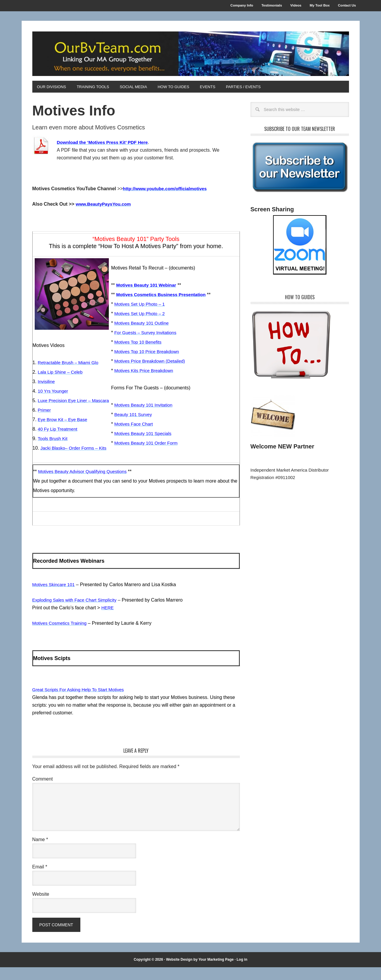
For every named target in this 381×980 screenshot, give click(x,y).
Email (40, 879)
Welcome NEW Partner (282, 450)
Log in (242, 972)
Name (40, 852)
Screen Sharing (272, 213)
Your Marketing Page (216, 972)
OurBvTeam (191, 55)
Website (41, 907)
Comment (43, 791)
